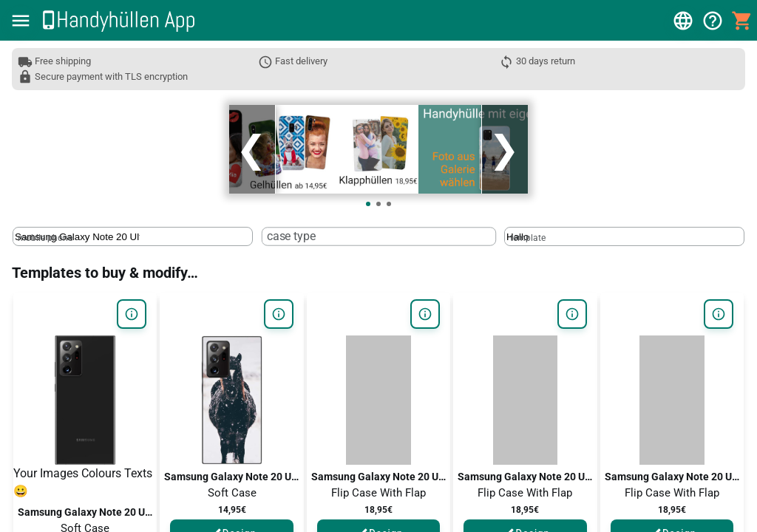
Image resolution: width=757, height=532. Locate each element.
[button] (21, 21)
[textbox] (133, 231)
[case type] (323, 231)
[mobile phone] (77, 231)
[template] (569, 231)
